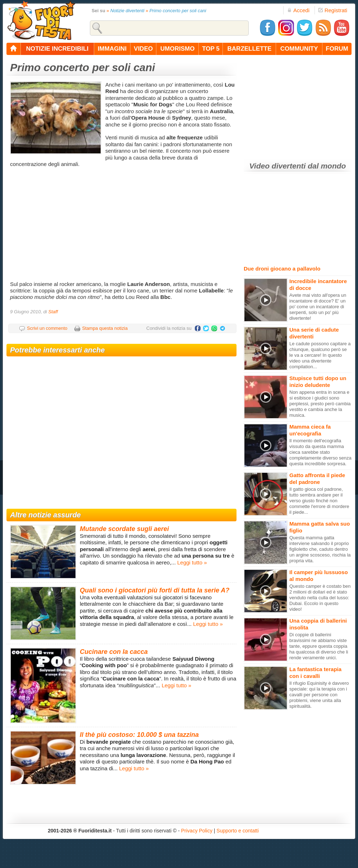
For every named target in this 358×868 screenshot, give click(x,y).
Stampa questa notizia (105, 328)
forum (337, 49)
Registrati (333, 10)
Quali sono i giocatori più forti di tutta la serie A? (155, 590)
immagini (112, 49)
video (143, 49)
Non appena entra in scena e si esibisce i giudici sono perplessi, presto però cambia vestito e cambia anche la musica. (320, 404)
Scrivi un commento (47, 328)
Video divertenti (278, 166)
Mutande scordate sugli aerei (124, 529)
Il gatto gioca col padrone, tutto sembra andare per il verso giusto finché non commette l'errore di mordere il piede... (319, 501)
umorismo (177, 49)
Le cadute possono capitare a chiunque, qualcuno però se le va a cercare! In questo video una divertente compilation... (320, 355)
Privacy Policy (197, 831)
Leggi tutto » (192, 562)
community (299, 49)
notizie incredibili (57, 49)
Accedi (298, 10)
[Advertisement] (122, 223)
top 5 (211, 49)
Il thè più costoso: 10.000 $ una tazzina (139, 735)
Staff (53, 312)
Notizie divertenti (127, 11)
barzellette (250, 49)
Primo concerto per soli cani (178, 11)
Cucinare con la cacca (114, 652)
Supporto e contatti (238, 831)
